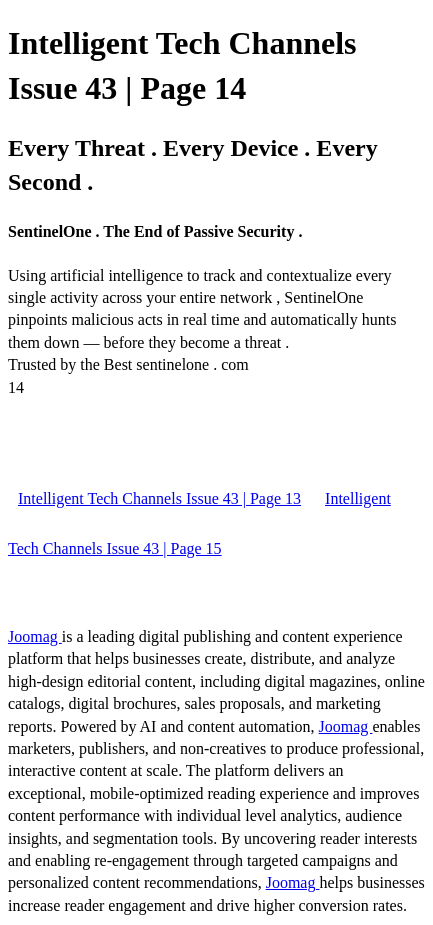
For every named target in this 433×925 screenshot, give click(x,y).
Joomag (35, 636)
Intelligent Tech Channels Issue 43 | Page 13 (159, 498)
